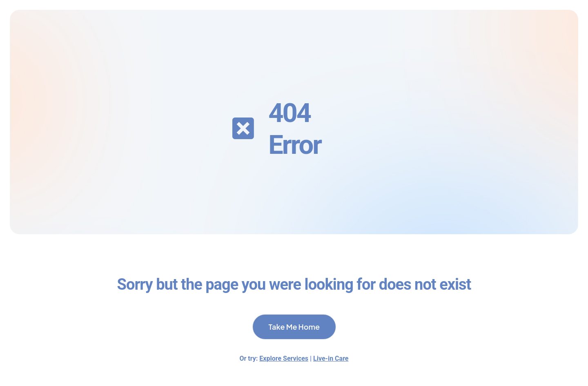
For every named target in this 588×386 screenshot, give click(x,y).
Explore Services (284, 358)
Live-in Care (331, 358)
